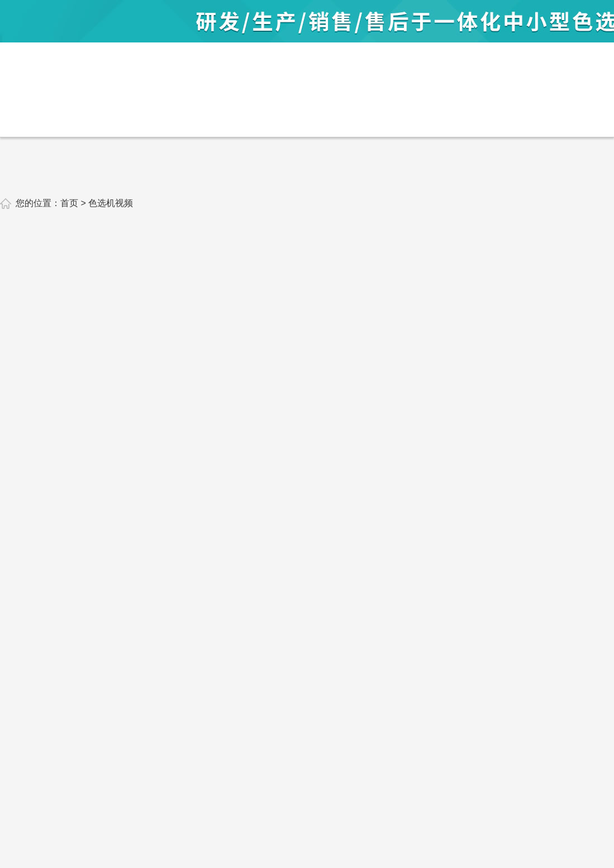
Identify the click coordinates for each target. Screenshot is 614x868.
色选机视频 (111, 203)
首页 (69, 203)
